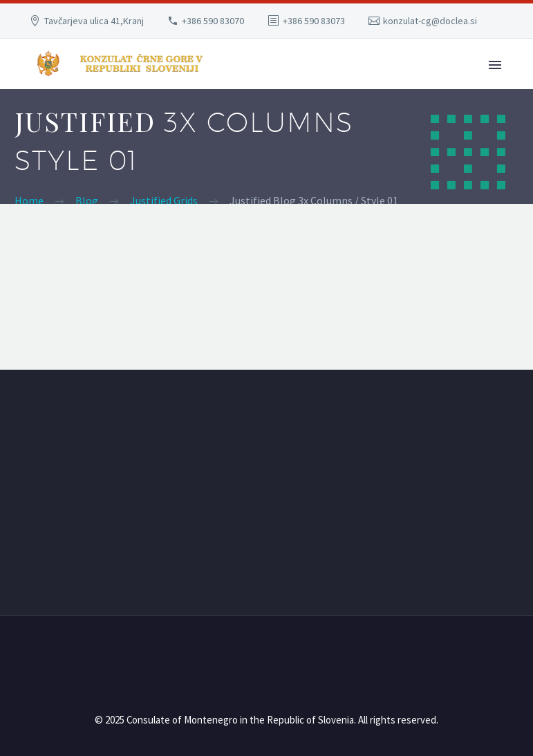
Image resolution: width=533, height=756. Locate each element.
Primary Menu (495, 65)
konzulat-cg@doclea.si (430, 21)
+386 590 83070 (213, 21)
